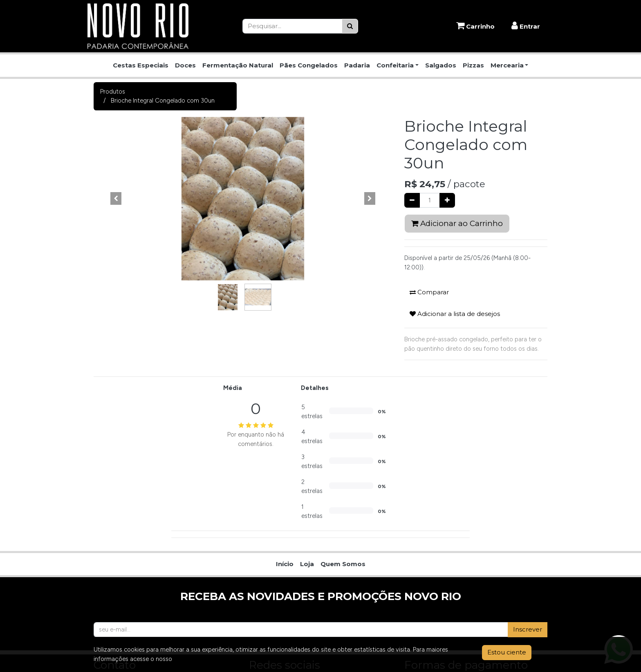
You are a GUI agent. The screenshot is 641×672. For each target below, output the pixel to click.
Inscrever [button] (528, 478)
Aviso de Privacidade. (203, 659)
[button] (116, 199)
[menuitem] (285, 413)
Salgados (441, 65)
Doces (185, 65)
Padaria (357, 65)
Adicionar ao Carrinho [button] (457, 223)
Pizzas (473, 65)
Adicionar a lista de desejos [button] (455, 314)
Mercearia (507, 65)
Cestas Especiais (141, 65)
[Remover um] (412, 200)
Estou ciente (507, 652)
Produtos (113, 92)
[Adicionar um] (447, 200)
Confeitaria (395, 65)
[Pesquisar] (350, 26)
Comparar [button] (429, 292)
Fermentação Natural (238, 65)
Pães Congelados (309, 65)
